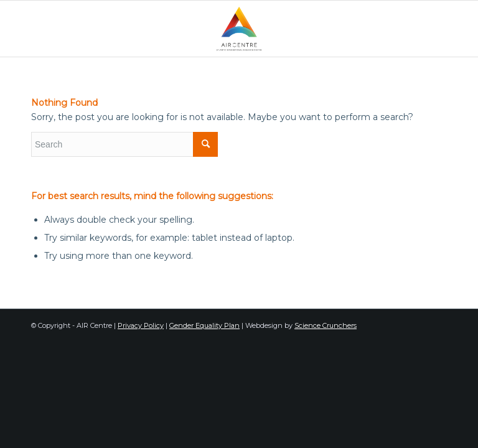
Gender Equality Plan (204, 325)
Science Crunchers (326, 325)
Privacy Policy (141, 325)
